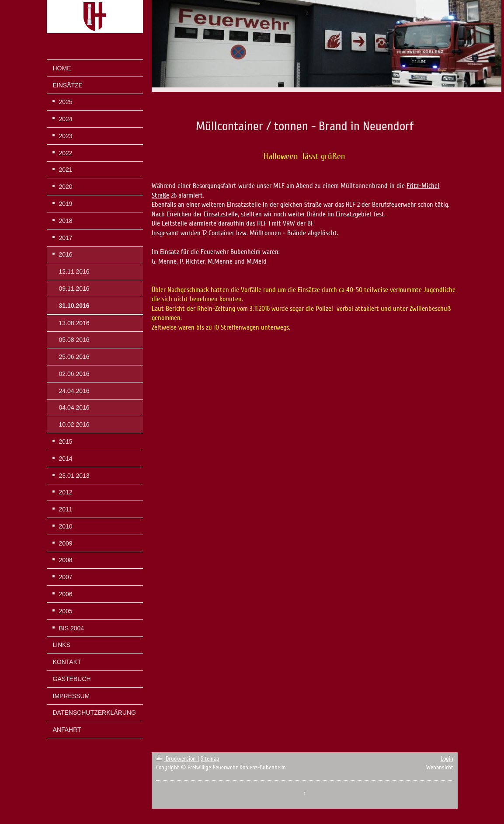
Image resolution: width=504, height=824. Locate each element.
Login (447, 759)
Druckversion (177, 759)
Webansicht (440, 767)
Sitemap (210, 759)
